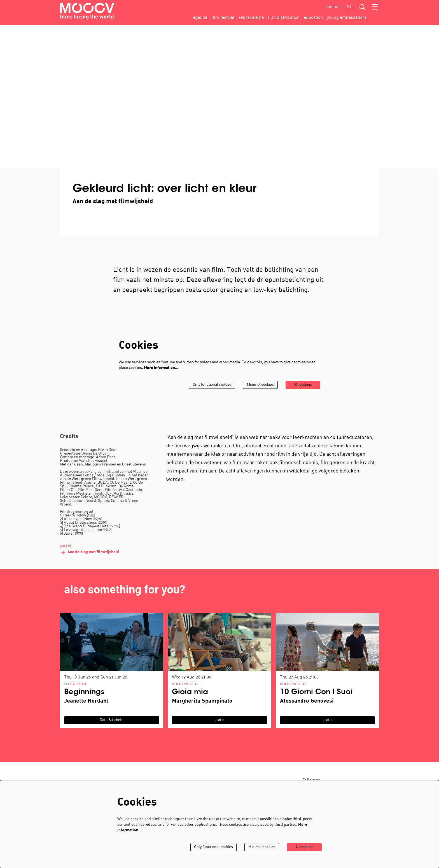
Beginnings (84, 700)
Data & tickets (112, 728)
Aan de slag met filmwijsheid (89, 560)
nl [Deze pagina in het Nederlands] (350, 7)
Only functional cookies (211, 393)
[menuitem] (200, 18)
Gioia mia (190, 700)
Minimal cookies (260, 393)
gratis (219, 728)
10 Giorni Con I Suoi (316, 700)
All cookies (303, 393)
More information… (161, 376)
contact (332, 7)
